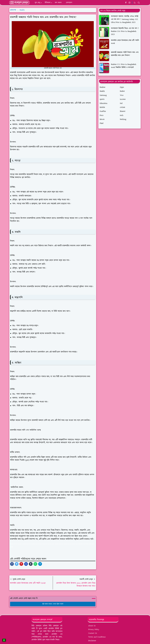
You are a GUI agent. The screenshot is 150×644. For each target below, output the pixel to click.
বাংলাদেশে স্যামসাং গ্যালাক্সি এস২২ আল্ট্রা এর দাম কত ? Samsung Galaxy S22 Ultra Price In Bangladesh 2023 (125, 19)
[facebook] (126, 3)
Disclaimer (92, 641)
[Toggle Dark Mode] (135, 3)
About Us (92, 626)
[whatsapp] (130, 3)
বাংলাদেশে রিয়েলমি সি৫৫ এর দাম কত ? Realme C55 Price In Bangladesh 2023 (125, 31)
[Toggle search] (139, 3)
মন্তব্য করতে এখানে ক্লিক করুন (53, 604)
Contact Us (93, 633)
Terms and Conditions (97, 637)
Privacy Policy (94, 629)
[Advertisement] (120, 148)
